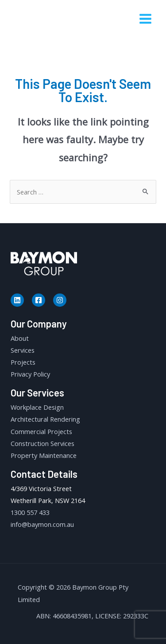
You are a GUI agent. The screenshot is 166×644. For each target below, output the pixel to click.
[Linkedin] (17, 300)
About (20, 338)
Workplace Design (37, 407)
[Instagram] (60, 300)
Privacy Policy (30, 374)
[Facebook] (39, 300)
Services (23, 350)
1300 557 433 (30, 512)
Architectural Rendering (45, 419)
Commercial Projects (41, 431)
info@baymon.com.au (42, 524)
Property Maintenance (44, 455)
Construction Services (42, 443)
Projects (23, 362)
